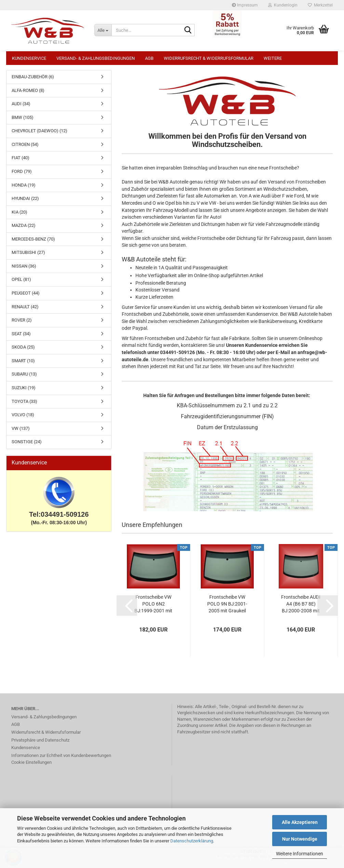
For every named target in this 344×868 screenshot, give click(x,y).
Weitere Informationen (300, 854)
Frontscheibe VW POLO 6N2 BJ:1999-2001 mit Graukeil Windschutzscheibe (154, 608)
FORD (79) (22, 175)
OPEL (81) (21, 283)
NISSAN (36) (24, 269)
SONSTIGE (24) (27, 445)
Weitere (273, 58)
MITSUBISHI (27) (28, 256)
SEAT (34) (21, 337)
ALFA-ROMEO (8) (28, 94)
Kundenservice (29, 58)
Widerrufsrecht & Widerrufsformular (209, 58)
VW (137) (21, 432)
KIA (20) (19, 215)
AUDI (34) (21, 107)
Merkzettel (320, 5)
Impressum (245, 5)
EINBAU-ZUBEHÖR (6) (33, 80)
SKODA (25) (23, 350)
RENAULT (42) (25, 310)
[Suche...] (103, 30)
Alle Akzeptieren (300, 822)
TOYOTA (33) (24, 405)
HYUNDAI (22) (25, 202)
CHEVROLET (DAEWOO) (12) (39, 134)
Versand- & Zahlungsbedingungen (96, 58)
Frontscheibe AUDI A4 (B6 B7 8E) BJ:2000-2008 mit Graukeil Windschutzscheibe (301, 608)
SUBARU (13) (24, 377)
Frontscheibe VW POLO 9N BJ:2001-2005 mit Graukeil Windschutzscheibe (227, 608)
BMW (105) (23, 121)
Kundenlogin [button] (283, 5)
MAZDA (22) (24, 229)
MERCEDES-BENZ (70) (33, 242)
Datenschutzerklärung (192, 841)
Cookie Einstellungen (31, 766)
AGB (149, 58)
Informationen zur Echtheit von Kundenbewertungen (61, 759)
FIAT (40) (21, 161)
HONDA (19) (24, 188)
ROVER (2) (22, 323)
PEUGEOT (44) (26, 296)
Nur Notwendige (300, 839)
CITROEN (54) (25, 148)
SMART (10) (23, 364)
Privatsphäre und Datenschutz (40, 743)
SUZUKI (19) (24, 391)
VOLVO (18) (23, 418)
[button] (127, 609)
